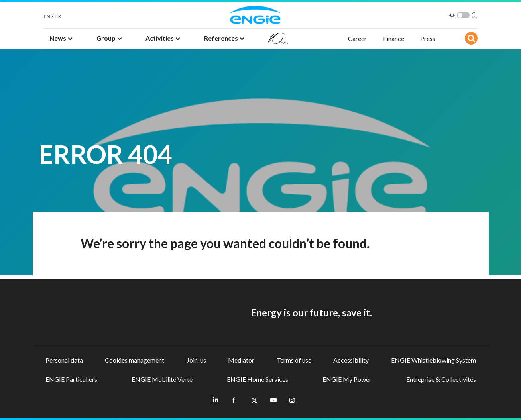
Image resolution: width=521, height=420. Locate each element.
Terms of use (294, 360)
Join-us (196, 360)
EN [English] (47, 16)
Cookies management (135, 360)
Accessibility (351, 360)
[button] (61, 39)
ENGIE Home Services (258, 379)
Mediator (241, 360)
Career (357, 38)
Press (428, 38)
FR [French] (58, 16)
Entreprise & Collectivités (441, 379)
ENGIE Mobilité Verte (162, 379)
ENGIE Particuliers (71, 379)
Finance (394, 38)
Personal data (64, 360)
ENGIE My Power (347, 379)
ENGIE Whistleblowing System (434, 360)
